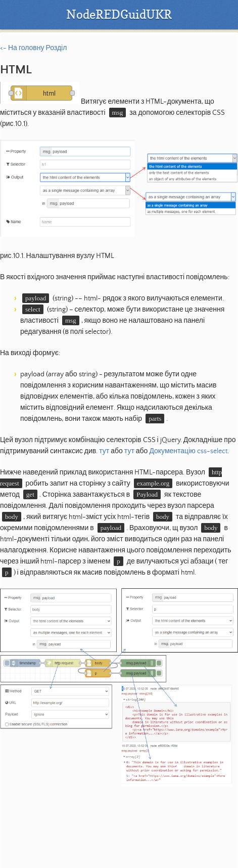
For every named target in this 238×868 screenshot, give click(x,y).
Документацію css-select (188, 451)
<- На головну (22, 48)
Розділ (56, 48)
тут (104, 451)
